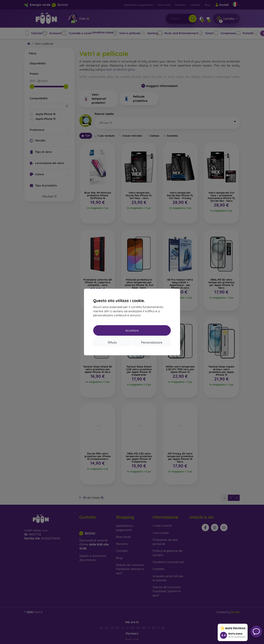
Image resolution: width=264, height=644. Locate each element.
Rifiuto (112, 342)
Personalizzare (152, 342)
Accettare (132, 330)
